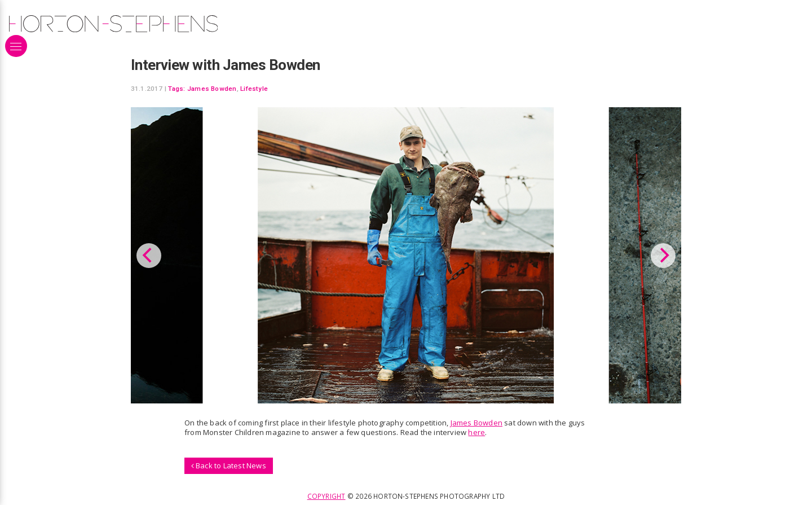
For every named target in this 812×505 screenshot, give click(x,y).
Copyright (326, 496)
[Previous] (149, 256)
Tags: (176, 89)
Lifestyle (254, 89)
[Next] (663, 256)
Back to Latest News (229, 466)
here (476, 432)
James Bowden (212, 89)
